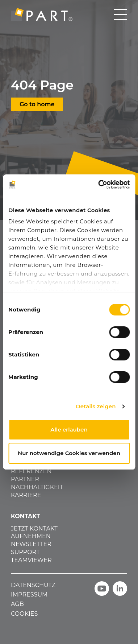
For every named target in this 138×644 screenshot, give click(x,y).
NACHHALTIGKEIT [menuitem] (37, 487)
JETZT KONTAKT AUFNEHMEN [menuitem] (34, 532)
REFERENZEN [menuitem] (31, 471)
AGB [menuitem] (17, 604)
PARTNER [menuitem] (25, 479)
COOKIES (24, 614)
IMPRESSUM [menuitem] (29, 595)
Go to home (37, 104)
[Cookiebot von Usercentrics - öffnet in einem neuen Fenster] (99, 185)
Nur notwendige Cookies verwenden (69, 453)
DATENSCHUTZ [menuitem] (33, 585)
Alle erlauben (69, 430)
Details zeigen (96, 406)
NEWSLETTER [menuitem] (31, 544)
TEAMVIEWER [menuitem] (31, 560)
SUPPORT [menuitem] (25, 552)
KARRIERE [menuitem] (26, 495)
